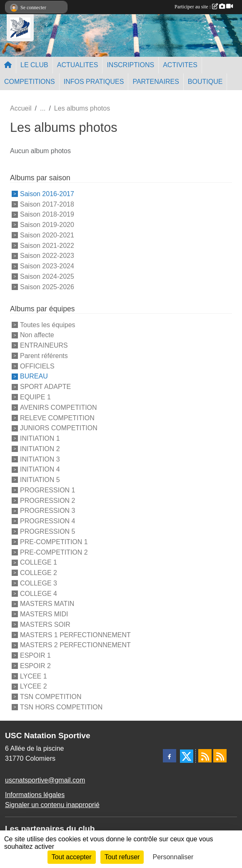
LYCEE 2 (34, 686)
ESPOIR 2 (35, 666)
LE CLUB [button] (34, 65)
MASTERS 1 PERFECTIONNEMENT (75, 635)
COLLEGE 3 (39, 583)
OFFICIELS (37, 366)
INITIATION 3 (40, 459)
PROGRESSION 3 (47, 511)
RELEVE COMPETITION (57, 418)
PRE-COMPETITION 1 (54, 542)
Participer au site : (204, 7)
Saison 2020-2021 (47, 235)
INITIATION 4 (40, 469)
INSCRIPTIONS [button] (130, 65)
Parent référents (44, 356)
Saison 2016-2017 (47, 194)
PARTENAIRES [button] (156, 82)
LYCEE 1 (34, 676)
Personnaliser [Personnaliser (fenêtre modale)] (173, 857)
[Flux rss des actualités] (205, 756)
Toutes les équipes (48, 324)
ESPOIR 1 (35, 655)
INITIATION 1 (40, 438)
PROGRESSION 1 (47, 490)
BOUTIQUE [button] (205, 82)
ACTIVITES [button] (180, 65)
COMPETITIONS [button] (30, 82)
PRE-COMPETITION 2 (54, 552)
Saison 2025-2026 (47, 287)
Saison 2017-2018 (47, 204)
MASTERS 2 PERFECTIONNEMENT (75, 645)
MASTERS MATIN (47, 604)
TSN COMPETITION (51, 697)
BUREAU (34, 376)
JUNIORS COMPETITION (59, 428)
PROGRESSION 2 (47, 500)
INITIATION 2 (40, 449)
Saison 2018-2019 (47, 214)
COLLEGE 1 (39, 562)
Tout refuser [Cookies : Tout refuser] (122, 857)
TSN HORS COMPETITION (61, 707)
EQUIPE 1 (35, 397)
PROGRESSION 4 (47, 521)
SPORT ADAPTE (45, 387)
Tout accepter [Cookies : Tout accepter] (72, 857)
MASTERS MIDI (44, 614)
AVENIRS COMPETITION (59, 408)
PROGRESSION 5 (47, 531)
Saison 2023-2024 (47, 266)
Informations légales (35, 795)
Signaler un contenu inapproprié (52, 805)
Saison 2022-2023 (47, 256)
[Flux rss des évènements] (220, 756)
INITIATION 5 (40, 480)
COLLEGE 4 (39, 593)
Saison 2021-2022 (47, 245)
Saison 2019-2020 (47, 225)
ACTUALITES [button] (78, 65)
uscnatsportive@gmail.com (45, 780)
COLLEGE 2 (39, 573)
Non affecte (37, 335)
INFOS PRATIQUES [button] (94, 82)
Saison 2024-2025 (47, 276)
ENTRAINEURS (44, 345)
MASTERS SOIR (45, 625)
